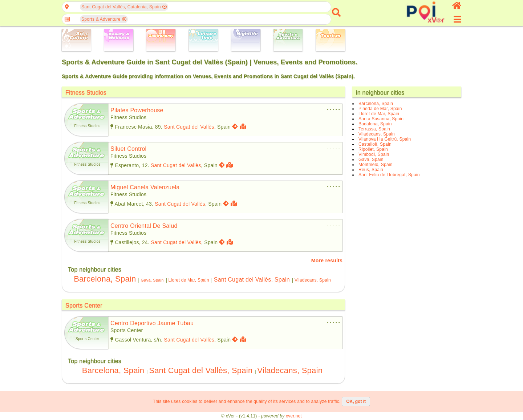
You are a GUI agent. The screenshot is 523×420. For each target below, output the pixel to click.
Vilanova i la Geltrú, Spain (385, 139)
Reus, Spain (371, 170)
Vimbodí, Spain (374, 154)
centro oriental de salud (144, 226)
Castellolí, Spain (375, 144)
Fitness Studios (86, 92)
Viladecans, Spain (313, 280)
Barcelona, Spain (105, 279)
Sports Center (84, 305)
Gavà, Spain (152, 280)
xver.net (294, 416)
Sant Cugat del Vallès (189, 127)
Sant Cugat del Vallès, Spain (252, 280)
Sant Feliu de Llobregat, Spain (389, 175)
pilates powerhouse (137, 110)
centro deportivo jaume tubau (152, 323)
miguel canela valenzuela (145, 187)
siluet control (128, 149)
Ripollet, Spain (373, 149)
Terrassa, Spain (374, 129)
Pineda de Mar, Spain (380, 109)
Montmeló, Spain (376, 165)
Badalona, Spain (375, 124)
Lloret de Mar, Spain (189, 280)
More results (327, 261)
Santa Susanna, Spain (381, 119)
